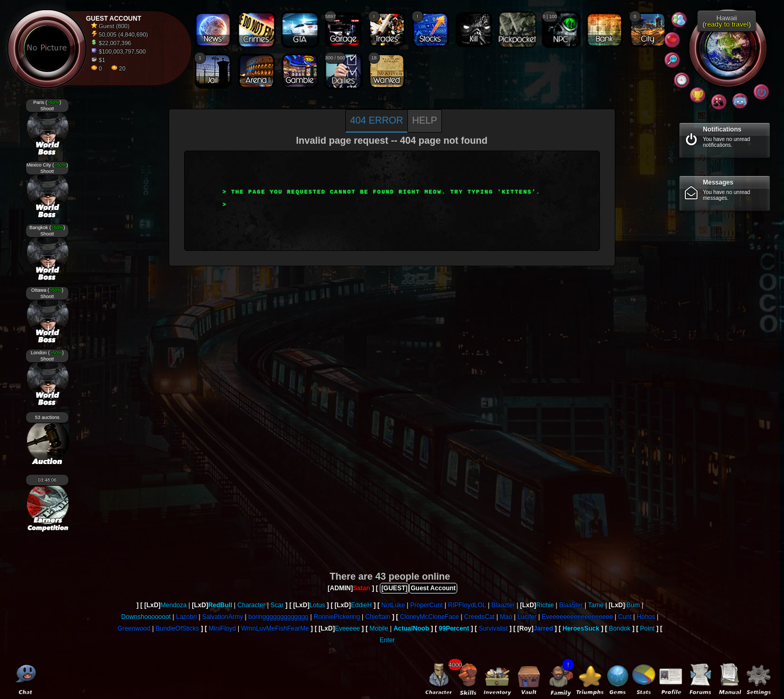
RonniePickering (337, 617)
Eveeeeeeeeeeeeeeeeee (577, 617)
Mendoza (174, 605)
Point (647, 628)
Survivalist (493, 628)
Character (252, 605)
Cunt (625, 617)
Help (425, 120)
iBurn (632, 605)
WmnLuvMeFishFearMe (275, 628)
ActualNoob (411, 628)
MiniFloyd (222, 628)
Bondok (620, 628)
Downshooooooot (146, 617)
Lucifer (527, 617)
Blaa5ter (571, 605)
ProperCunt (426, 605)
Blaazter (503, 605)
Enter (387, 640)
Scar (277, 605)
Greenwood (134, 628)
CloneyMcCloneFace (429, 617)
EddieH (361, 605)
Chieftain (378, 617)
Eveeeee (347, 628)
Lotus (317, 605)
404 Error (377, 120)
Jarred (543, 628)
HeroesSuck (581, 628)
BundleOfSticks (177, 628)
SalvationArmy (223, 617)
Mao (506, 617)
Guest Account (433, 588)
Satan (361, 588)
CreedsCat (479, 617)
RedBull (220, 605)
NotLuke (393, 605)
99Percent (454, 628)
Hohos (646, 617)
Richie (545, 605)
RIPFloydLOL (467, 605)
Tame (595, 605)
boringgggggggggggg (278, 617)
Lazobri (186, 617)
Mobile (379, 628)
